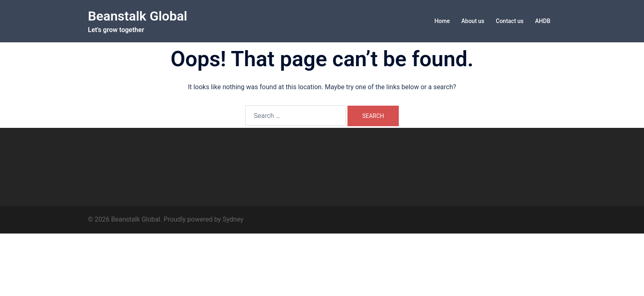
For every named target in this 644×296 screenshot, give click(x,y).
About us (473, 21)
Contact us (510, 21)
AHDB (543, 21)
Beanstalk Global (138, 16)
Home (442, 21)
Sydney (233, 219)
